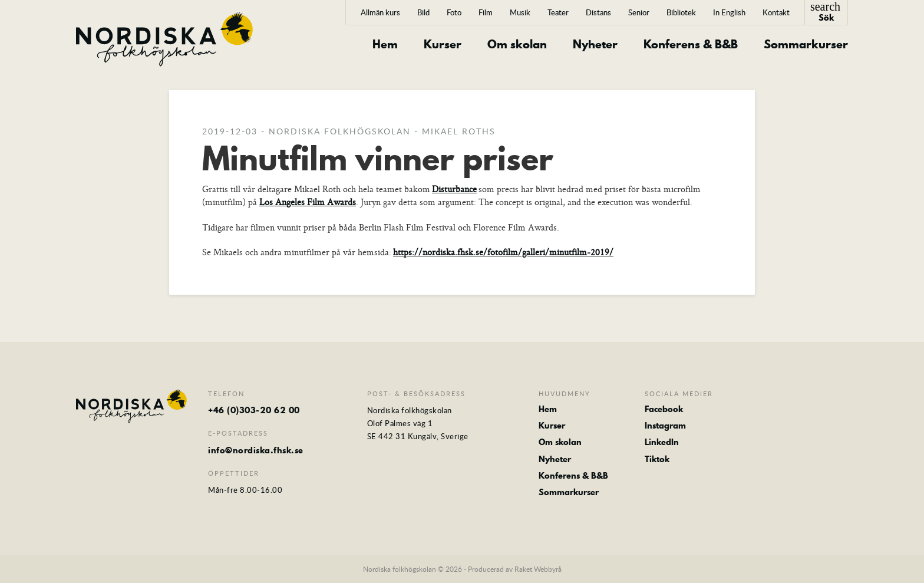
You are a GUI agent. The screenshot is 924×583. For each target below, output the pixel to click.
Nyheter (595, 45)
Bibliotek (681, 12)
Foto (454, 12)
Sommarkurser (806, 45)
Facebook (664, 409)
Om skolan (517, 45)
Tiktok (657, 459)
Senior (639, 12)
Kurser (443, 45)
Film (486, 12)
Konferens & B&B (691, 45)
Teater (558, 12)
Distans (598, 12)
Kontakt (776, 12)
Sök (825, 12)
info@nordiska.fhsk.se (256, 450)
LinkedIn (662, 442)
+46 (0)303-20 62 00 (254, 410)
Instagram (665, 426)
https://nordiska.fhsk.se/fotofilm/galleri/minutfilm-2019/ (503, 252)
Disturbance (454, 189)
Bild (423, 12)
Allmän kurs (380, 12)
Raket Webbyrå (538, 569)
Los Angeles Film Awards (308, 202)
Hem (385, 45)
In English (729, 12)
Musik (520, 12)
